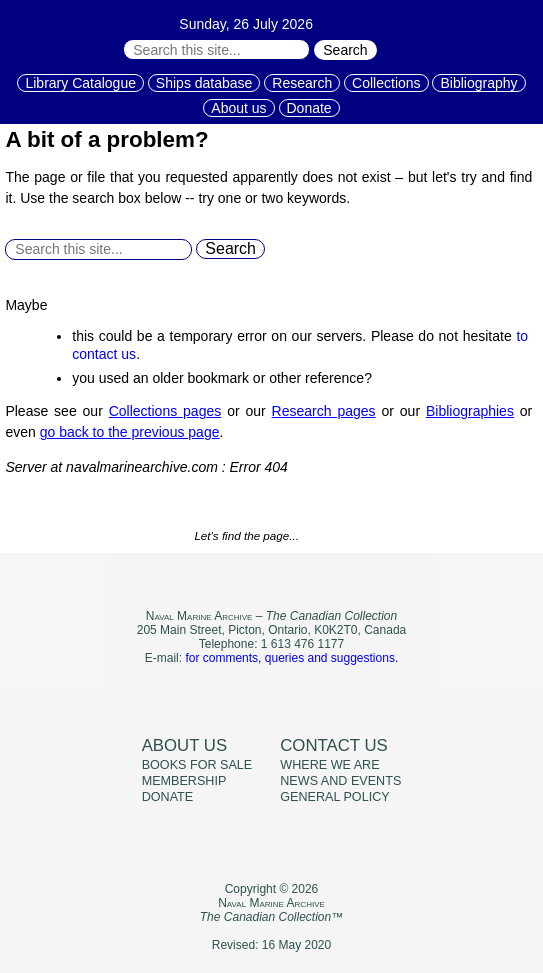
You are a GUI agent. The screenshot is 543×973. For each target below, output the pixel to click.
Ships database (204, 83)
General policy (334, 797)
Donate (309, 108)
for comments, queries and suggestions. (291, 658)
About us (238, 108)
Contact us (334, 745)
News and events (340, 781)
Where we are (329, 765)
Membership (184, 781)
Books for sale (197, 765)
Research (302, 83)
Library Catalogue (80, 83)
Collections (386, 83)
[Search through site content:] (216, 49)
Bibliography (478, 83)
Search (345, 50)
